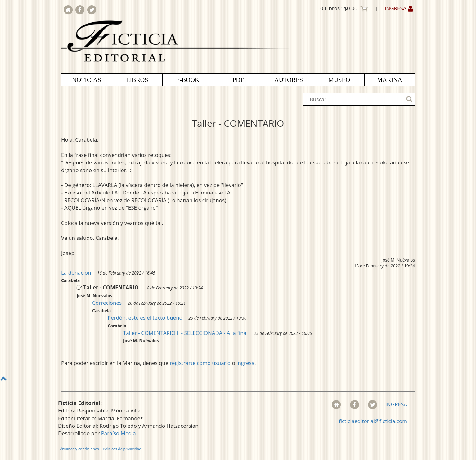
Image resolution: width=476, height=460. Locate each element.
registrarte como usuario (200, 363)
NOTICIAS (86, 80)
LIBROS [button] (137, 80)
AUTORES (289, 80)
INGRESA (399, 8)
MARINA (390, 80)
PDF (238, 80)
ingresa (245, 363)
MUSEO (339, 80)
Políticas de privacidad (122, 449)
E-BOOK (188, 80)
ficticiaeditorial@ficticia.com (373, 421)
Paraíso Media (119, 433)
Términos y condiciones (78, 449)
